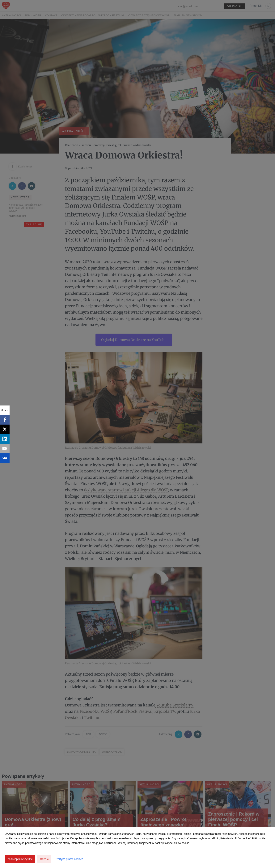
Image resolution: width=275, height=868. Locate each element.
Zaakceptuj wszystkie (20, 859)
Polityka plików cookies (69, 859)
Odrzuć (44, 859)
